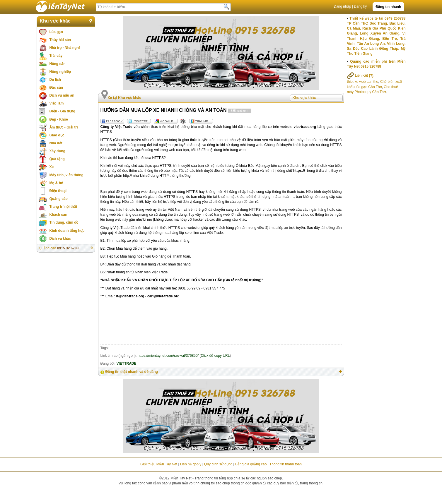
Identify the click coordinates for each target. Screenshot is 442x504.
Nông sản (58, 64)
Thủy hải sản (60, 40)
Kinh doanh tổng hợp (67, 231)
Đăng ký (360, 6)
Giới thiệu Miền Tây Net (159, 464)
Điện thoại (58, 191)
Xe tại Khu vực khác (124, 98)
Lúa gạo (56, 32)
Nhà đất (56, 143)
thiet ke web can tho (363, 82)
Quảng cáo (59, 199)
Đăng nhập (342, 6)
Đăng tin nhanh (388, 7)
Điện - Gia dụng (63, 111)
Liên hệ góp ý (191, 464)
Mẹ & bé (56, 183)
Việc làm (57, 103)
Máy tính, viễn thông (66, 175)
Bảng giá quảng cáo (251, 464)
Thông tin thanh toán (286, 464)
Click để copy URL (215, 356)
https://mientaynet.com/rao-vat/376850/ (168, 356)
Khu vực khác (55, 21)
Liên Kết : (361, 76)
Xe (52, 167)
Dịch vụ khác (60, 239)
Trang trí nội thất (63, 207)
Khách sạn (58, 215)
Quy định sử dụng (218, 464)
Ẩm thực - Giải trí (64, 127)
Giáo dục (57, 135)
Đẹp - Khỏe (59, 119)
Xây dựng (58, 151)
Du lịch (55, 80)
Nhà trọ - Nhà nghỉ (65, 48)
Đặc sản (56, 88)
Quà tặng (57, 159)
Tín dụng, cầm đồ (64, 222)
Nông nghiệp (60, 72)
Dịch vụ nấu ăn (62, 95)
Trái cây (56, 56)
